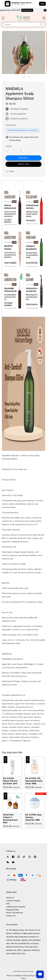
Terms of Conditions (14, 976)
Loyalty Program (13, 901)
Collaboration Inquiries (16, 907)
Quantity (9, 146)
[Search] (41, 24)
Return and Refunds (15, 913)
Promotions (11, 125)
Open (42, 4)
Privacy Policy (29, 976)
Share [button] (10, 171)
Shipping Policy (13, 910)
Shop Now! (28, 10)
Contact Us (11, 916)
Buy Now (23, 158)
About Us (10, 898)
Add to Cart (24, 164)
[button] (3, 18)
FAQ (8, 904)
